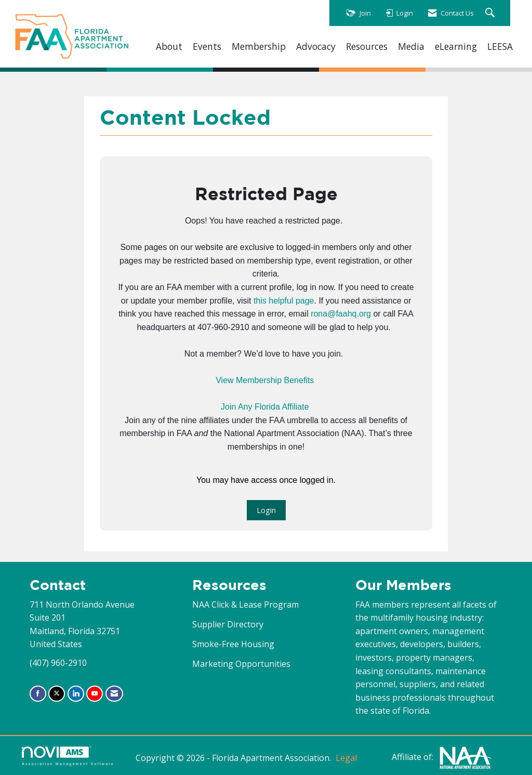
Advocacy (316, 47)
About (169, 47)
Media (411, 47)
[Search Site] (491, 13)
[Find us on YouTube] (95, 694)
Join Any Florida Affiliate (265, 407)
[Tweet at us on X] (57, 694)
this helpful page (284, 301)
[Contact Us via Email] (114, 694)
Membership (259, 47)
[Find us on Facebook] (38, 694)
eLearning (456, 47)
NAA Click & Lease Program (245, 605)
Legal (346, 758)
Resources (367, 47)
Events (207, 47)
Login (266, 510)
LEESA (500, 47)
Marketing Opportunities (241, 664)
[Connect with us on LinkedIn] (76, 694)
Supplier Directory (228, 624)
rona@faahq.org (341, 314)
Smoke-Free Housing (233, 644)
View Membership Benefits (265, 380)
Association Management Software (68, 756)
